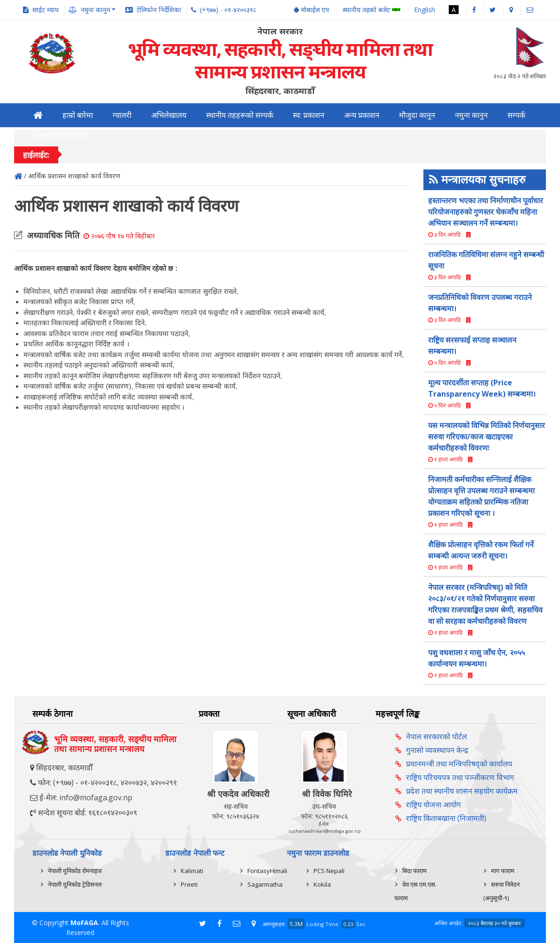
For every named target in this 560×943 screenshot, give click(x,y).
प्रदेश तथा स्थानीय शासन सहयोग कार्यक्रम (462, 791)
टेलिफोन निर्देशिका (159, 10)
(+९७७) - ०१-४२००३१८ (228, 10)
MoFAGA (84, 923)
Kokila (322, 884)
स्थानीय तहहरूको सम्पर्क (240, 115)
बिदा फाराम (414, 871)
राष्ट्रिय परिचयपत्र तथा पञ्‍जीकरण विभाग (460, 777)
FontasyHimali (267, 871)
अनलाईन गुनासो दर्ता (61, 136)
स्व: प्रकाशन (309, 115)
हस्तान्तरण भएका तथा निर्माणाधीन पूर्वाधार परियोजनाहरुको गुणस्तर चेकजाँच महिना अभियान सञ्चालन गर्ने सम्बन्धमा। (486, 212)
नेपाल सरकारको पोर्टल (437, 736)
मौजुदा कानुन (417, 115)
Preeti (189, 884)
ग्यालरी (122, 115)
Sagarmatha (265, 884)
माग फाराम (503, 871)
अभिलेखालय (169, 115)
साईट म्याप (46, 10)
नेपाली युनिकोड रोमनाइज (75, 871)
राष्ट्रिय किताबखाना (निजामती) (446, 818)
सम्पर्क (516, 115)
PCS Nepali (329, 871)
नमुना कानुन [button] (96, 10)
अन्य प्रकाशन (362, 115)
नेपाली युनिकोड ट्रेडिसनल (75, 884)
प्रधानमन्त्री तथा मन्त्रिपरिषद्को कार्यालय (459, 764)
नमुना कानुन (471, 115)
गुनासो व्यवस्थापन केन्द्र (437, 750)
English (425, 10)
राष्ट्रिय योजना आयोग (433, 805)
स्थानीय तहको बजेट (372, 10)
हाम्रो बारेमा (78, 115)
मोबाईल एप (311, 10)
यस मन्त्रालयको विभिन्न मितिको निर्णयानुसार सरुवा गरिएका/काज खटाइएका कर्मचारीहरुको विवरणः (487, 437)
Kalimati (192, 871)
